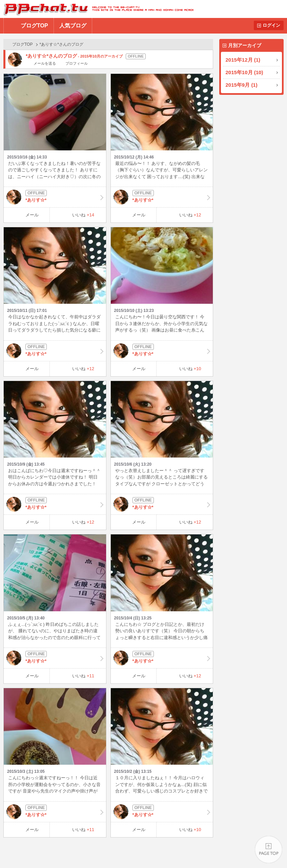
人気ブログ (73, 26)
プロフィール (77, 63)
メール (32, 215)
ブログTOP (34, 26)
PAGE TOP (269, 850)
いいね (83, 215)
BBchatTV (97, 9)
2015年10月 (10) (244, 72)
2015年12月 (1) (243, 60)
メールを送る (45, 63)
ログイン (271, 25)
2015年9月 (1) (242, 85)
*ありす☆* (55, 197)
